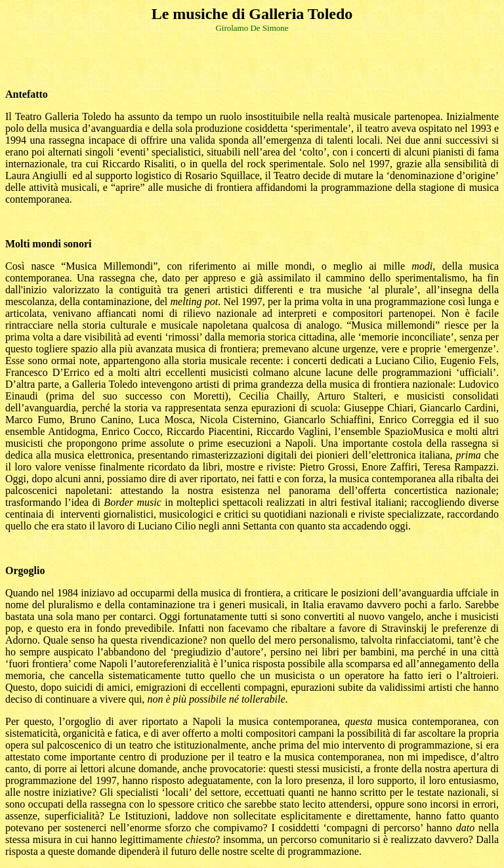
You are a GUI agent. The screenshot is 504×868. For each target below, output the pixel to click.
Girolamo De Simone (252, 28)
